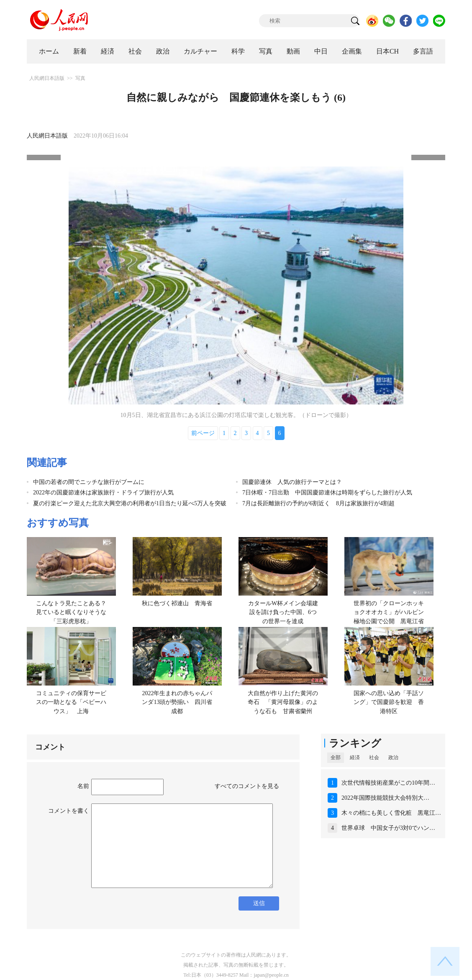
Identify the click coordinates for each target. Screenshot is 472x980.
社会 (135, 51)
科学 (238, 51)
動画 (293, 51)
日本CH (387, 51)
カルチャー (200, 51)
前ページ (203, 433)
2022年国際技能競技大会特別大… (385, 798)
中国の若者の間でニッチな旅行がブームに (89, 482)
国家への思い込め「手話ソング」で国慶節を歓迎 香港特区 (389, 702)
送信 (259, 903)
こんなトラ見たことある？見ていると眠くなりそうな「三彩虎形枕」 (71, 612)
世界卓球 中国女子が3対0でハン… (388, 828)
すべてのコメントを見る (247, 786)
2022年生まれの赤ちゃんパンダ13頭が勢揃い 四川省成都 (177, 702)
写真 (266, 51)
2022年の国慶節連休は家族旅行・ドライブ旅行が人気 (103, 493)
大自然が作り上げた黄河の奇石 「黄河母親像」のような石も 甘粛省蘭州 (283, 702)
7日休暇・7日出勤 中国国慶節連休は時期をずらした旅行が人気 (327, 493)
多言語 (423, 51)
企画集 (352, 51)
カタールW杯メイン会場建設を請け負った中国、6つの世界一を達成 (283, 612)
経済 (108, 51)
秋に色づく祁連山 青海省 (177, 603)
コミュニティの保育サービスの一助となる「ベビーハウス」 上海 (71, 702)
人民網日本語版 (47, 78)
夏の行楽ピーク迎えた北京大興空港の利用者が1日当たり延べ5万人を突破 (130, 503)
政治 (163, 51)
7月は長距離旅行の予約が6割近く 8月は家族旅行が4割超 (318, 503)
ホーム (49, 51)
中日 (321, 51)
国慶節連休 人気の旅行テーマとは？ (292, 482)
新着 (80, 51)
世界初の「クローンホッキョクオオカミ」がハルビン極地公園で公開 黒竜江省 (389, 612)
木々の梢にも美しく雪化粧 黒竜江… (391, 813)
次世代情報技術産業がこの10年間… (388, 783)
